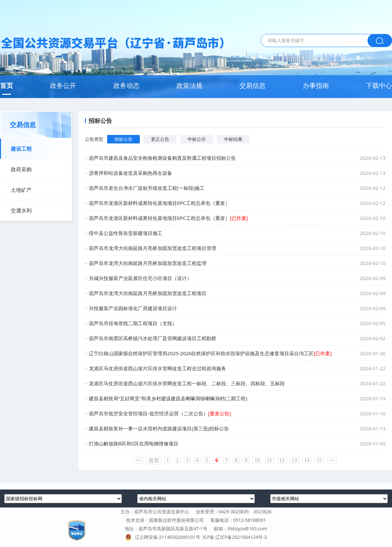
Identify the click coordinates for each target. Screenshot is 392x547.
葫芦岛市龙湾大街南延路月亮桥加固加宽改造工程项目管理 (153, 248)
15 (319, 460)
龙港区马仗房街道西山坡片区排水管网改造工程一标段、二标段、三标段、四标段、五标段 (187, 383)
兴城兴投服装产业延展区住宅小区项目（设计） (140, 278)
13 (294, 460)
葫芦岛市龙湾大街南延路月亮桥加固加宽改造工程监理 (148, 263)
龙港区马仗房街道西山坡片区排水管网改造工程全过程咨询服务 (157, 368)
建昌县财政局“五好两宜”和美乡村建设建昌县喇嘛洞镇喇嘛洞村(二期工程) (168, 398)
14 (307, 460)
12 (282, 460)
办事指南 (316, 85)
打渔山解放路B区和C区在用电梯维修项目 (134, 443)
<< (139, 460)
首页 (7, 85)
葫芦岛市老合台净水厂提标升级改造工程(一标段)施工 (147, 188)
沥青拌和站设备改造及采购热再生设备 (131, 173)
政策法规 (189, 85)
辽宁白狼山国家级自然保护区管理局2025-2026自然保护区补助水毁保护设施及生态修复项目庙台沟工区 (210, 353)
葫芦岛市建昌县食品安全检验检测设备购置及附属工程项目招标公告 (162, 158)
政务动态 (126, 85)
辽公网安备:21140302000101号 (164, 537)
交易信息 (253, 85)
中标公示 (197, 139)
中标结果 (233, 139)
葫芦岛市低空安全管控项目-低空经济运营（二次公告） (160, 413)
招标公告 (123, 139)
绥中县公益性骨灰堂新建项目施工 (126, 233)
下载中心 (379, 85)
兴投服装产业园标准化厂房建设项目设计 (133, 308)
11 (269, 460)
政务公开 (63, 85)
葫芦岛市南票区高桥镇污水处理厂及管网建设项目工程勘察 (153, 338)
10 (257, 460)
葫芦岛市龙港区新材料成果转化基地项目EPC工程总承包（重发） (159, 203)
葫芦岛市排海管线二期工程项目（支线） (133, 323)
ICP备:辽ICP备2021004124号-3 (235, 537)
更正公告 (160, 139)
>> (332, 460)
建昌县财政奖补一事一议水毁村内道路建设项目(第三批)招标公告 (159, 428)
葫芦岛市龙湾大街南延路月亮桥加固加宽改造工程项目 (148, 293)
